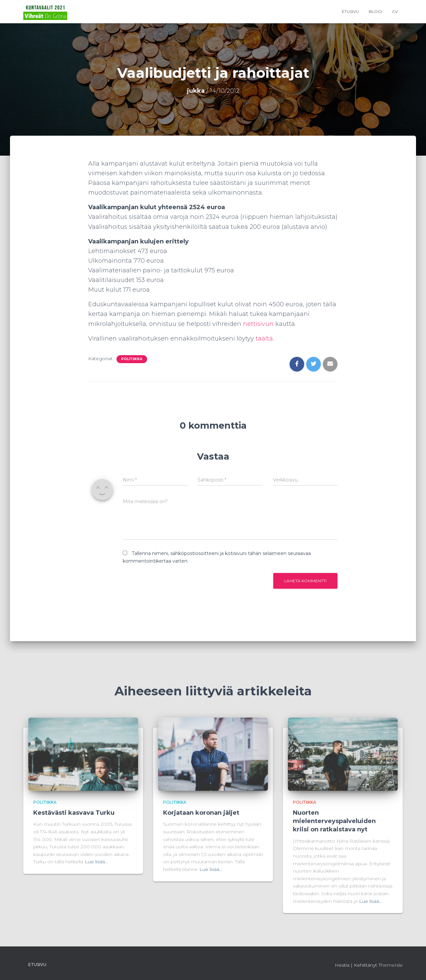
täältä (264, 339)
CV (395, 11)
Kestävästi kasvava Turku (74, 813)
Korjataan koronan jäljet (201, 813)
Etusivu (350, 11)
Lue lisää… (96, 862)
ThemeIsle (391, 965)
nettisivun (259, 324)
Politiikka (132, 359)
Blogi (375, 11)
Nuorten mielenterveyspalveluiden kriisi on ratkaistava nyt (334, 821)
